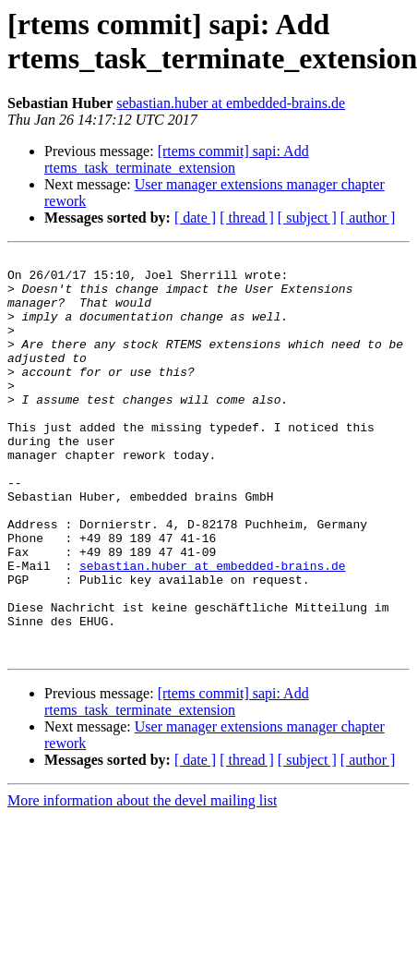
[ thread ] (247, 218)
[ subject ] (307, 218)
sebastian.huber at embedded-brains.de (231, 103)
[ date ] (195, 218)
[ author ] (368, 218)
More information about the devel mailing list (142, 881)
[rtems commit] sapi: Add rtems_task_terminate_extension (177, 159)
